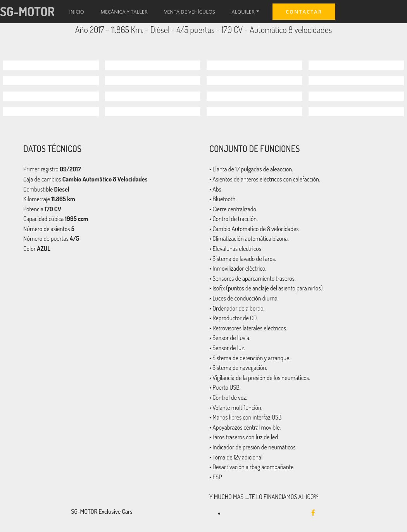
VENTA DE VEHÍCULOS (190, 12)
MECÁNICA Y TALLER (124, 12)
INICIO (76, 12)
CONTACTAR (304, 12)
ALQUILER (243, 12)
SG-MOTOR (27, 11)
